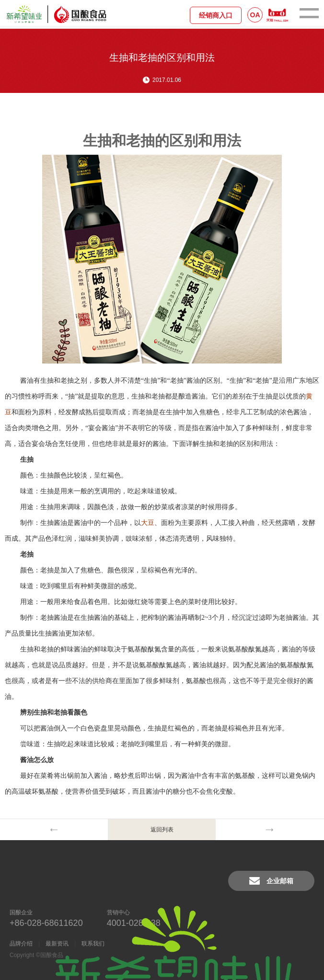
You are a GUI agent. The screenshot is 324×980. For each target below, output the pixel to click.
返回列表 (162, 830)
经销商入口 (216, 15)
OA (255, 15)
